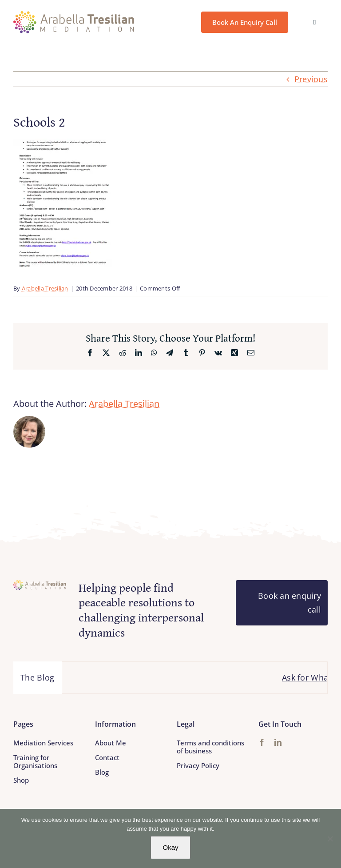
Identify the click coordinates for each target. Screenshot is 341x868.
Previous (311, 79)
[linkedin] (278, 742)
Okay (170, 847)
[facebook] (262, 742)
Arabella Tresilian (45, 288)
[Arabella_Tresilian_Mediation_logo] (74, 15)
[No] (330, 839)
